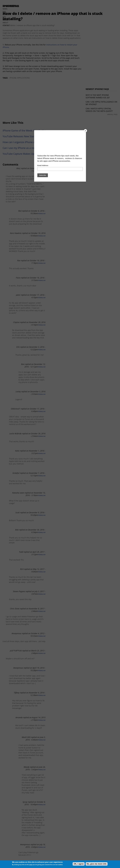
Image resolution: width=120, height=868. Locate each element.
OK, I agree (79, 864)
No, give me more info (97, 864)
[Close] (85, 131)
